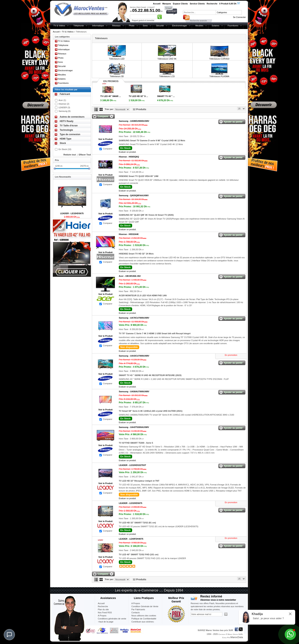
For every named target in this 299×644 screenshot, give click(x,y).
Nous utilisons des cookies (144, 616)
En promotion (231, 355)
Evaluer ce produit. (128, 152)
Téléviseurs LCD (167, 76)
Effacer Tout (85, 155)
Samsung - (134, 121)
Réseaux (116, 26)
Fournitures (233, 26)
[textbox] (199, 12)
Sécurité (160, 26)
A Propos (136, 603)
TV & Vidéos (59, 26)
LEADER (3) (64, 107)
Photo (132, 26)
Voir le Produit (105, 139)
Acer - (130, 276)
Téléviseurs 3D (117, 76)
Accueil (56, 32)
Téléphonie (79, 26)
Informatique (98, 26)
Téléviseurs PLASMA (219, 76)
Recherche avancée (198, 21)
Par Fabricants (138, 609)
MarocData (237, 637)
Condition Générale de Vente (145, 606)
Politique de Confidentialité (144, 619)
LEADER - (132, 465)
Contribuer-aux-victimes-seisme (143, 623)
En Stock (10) (65, 149)
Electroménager (180, 26)
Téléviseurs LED (117, 59)
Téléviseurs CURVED (219, 59)
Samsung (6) (65, 111)
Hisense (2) (64, 104)
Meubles (199, 26)
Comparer (108, 149)
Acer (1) (62, 100)
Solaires (215, 26)
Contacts (135, 613)
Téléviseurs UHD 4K (167, 59)
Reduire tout (70, 155)
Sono (145, 26)
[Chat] (9, 635)
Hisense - (129, 157)
